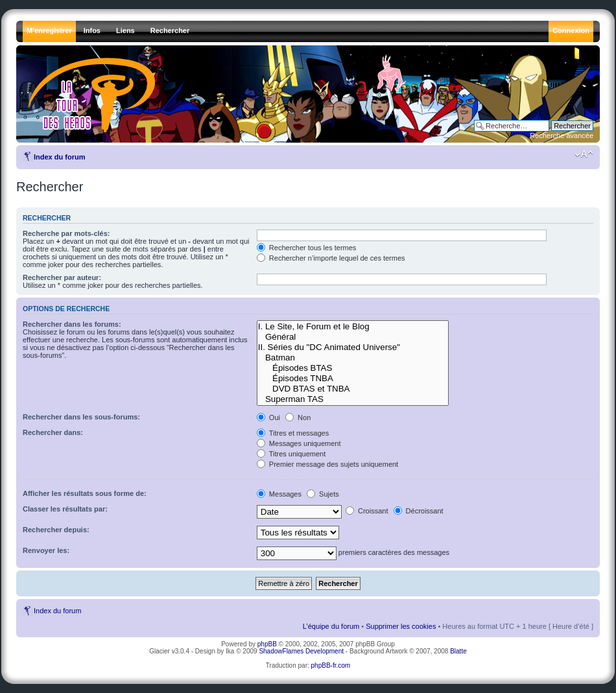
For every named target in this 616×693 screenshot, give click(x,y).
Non (298, 417)
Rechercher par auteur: (62, 277)
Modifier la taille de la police (584, 154)
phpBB (267, 644)
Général (353, 337)
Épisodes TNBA (353, 379)
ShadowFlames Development (301, 651)
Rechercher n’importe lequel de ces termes (331, 258)
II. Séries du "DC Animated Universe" (353, 347)
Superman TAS (353, 399)
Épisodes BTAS (353, 368)
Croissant (367, 511)
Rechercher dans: (53, 432)
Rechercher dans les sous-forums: (81, 417)
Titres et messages (293, 433)
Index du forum (59, 157)
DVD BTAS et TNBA (353, 389)
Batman (353, 358)
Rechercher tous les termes (307, 248)
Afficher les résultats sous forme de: (85, 493)
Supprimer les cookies (401, 626)
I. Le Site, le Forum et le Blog (353, 327)
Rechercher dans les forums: (72, 324)
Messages (279, 494)
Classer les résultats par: (65, 509)
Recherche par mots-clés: (66, 233)
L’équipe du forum (331, 626)
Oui (268, 417)
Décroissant (419, 511)
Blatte (458, 651)
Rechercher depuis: (56, 530)
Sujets (323, 494)
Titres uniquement (291, 454)
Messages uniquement (299, 443)
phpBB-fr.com (331, 665)
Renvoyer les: (46, 550)
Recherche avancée (562, 135)
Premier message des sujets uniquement (327, 464)
